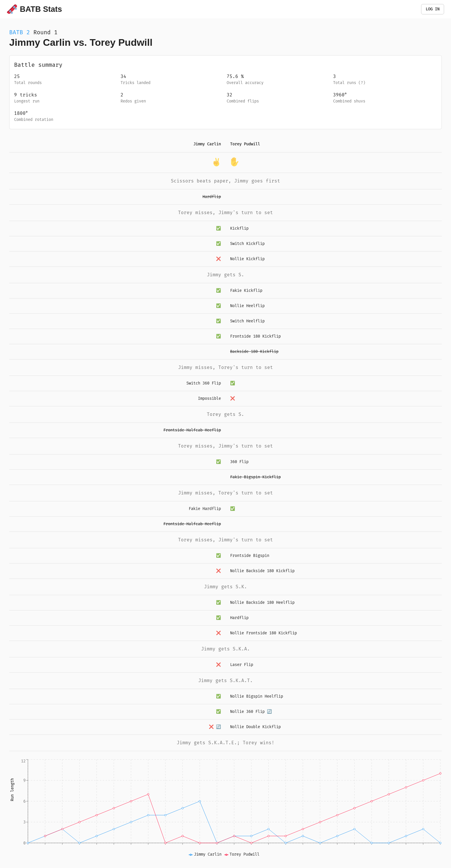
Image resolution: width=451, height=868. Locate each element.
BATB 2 (20, 32)
